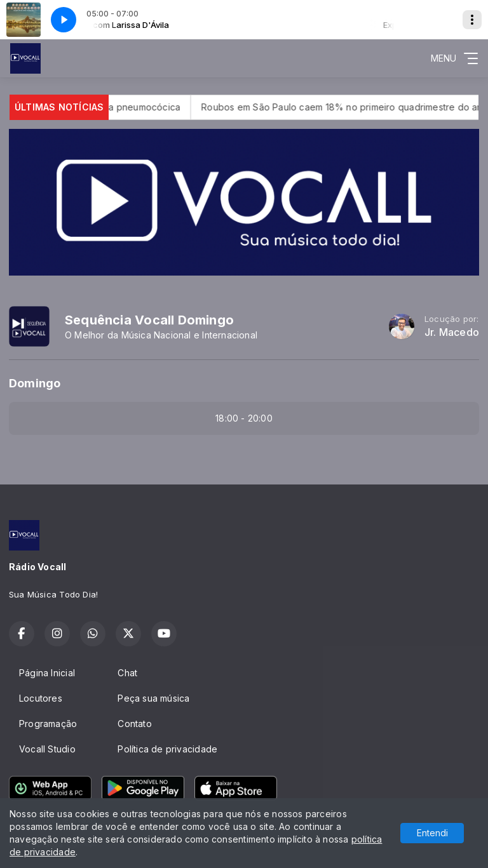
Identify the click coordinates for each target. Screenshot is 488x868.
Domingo (35, 383)
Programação (48, 724)
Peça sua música (153, 698)
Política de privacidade (167, 749)
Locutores (41, 698)
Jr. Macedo (452, 332)
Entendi (432, 833)
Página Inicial (47, 673)
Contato (134, 724)
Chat (127, 673)
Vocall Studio (47, 749)
